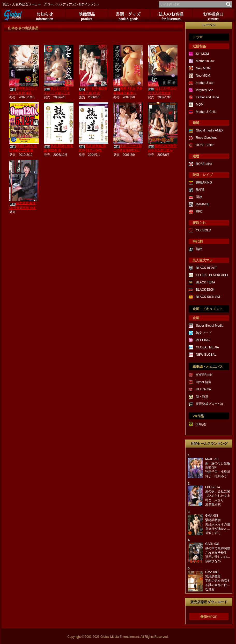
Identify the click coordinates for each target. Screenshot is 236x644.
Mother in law (205, 61)
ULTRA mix (204, 389)
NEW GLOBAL (206, 355)
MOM (200, 105)
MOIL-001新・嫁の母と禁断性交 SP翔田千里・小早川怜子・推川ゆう (218, 468)
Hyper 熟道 (204, 382)
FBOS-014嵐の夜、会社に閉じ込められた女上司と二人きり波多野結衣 (218, 496)
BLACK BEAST (207, 268)
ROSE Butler (205, 145)
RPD (199, 211)
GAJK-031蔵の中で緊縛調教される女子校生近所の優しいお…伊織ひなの (218, 552)
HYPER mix (204, 375)
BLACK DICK (205, 290)
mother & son (205, 83)
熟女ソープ (204, 333)
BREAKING (204, 182)
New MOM (203, 68)
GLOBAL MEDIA (207, 347)
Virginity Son (205, 90)
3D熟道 (201, 424)
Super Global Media (210, 326)
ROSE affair (204, 164)
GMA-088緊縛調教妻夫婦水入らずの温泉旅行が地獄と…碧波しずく (218, 524)
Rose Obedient (206, 138)
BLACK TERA (205, 282)
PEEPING (203, 340)
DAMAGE (203, 204)
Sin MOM (202, 54)
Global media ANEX (210, 130)
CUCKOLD (204, 230)
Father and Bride (207, 97)
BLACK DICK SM (208, 297)
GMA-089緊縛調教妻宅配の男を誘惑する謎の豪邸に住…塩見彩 (218, 581)
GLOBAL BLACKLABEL (212, 275)
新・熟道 (202, 397)
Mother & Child (206, 112)
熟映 (199, 249)
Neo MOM (203, 76)
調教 (199, 197)
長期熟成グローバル (210, 404)
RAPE (200, 190)
